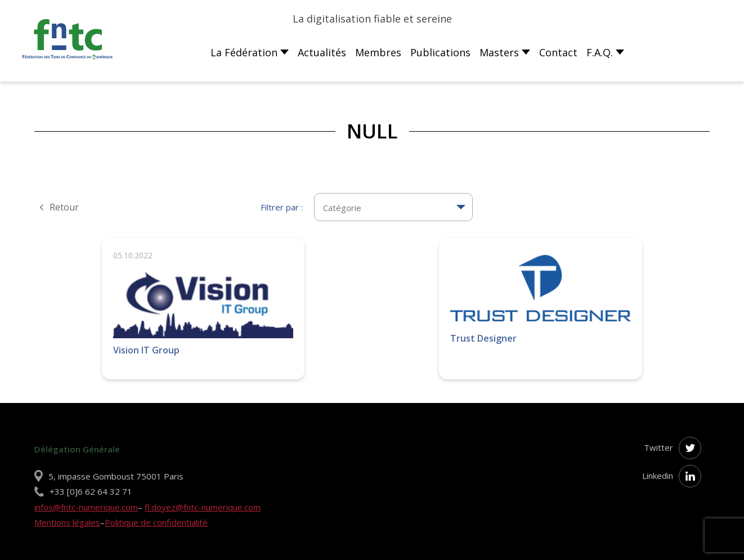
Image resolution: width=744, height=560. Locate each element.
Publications (440, 52)
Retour (63, 207)
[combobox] (393, 201)
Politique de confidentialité (156, 522)
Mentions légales (67, 522)
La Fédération (244, 52)
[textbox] (393, 207)
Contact (558, 52)
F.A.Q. (600, 52)
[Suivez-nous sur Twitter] (690, 448)
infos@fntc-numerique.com (86, 507)
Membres (378, 52)
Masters (499, 52)
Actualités (322, 52)
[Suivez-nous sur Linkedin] (690, 476)
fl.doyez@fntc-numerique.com (203, 507)
